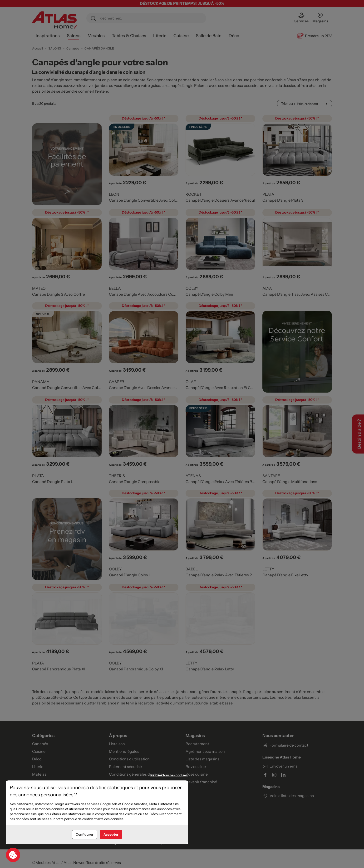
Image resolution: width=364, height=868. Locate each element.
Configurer (85, 834)
